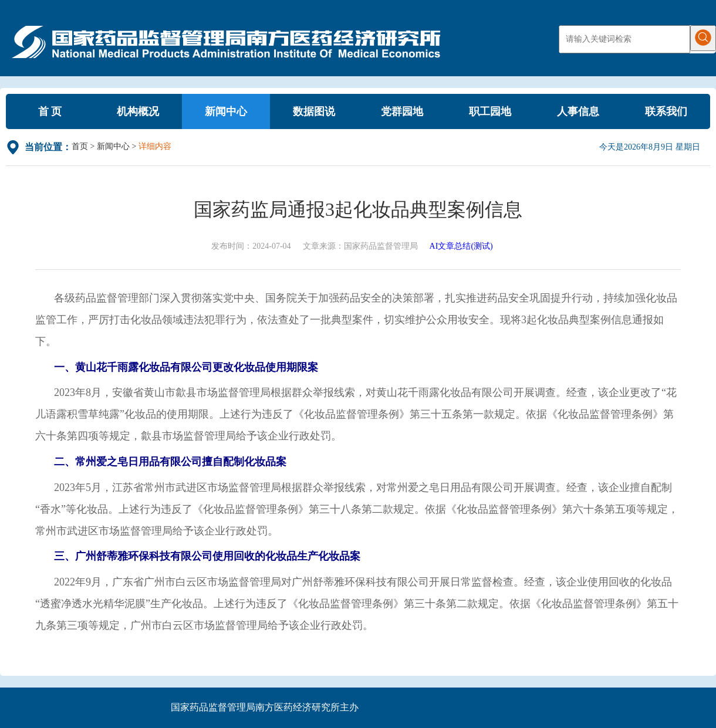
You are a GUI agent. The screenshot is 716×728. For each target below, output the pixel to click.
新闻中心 (226, 111)
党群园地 (402, 111)
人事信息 (578, 111)
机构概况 (138, 111)
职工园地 (490, 111)
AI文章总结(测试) (461, 246)
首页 (80, 146)
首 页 (50, 111)
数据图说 (314, 111)
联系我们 (666, 111)
